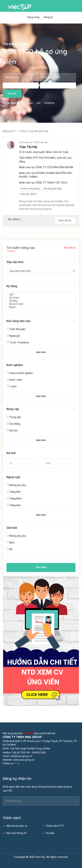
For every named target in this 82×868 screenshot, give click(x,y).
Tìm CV (12, 94)
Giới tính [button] (12, 528)
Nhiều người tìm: (12, 103)
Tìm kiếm (41, 567)
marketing (49, 103)
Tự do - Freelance (19, 342)
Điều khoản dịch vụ (17, 826)
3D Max (41, 301)
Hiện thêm (41, 352)
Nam (12, 543)
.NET (41, 295)
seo (39, 103)
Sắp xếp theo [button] (15, 262)
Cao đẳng (15, 424)
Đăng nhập (34, 17)
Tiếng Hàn (15, 505)
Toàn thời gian (17, 329)
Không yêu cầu (18, 485)
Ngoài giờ (15, 336)
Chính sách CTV (55, 826)
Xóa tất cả (70, 248)
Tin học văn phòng (30, 189)
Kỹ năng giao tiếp (53, 189)
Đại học (14, 430)
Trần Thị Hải (28, 147)
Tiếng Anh (15, 492)
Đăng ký (48, 17)
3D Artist (41, 298)
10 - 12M (13, 219)
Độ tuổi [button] (11, 453)
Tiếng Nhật (15, 499)
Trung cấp (15, 417)
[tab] (41, 262)
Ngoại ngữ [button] (13, 477)
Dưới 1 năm (16, 380)
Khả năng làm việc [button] (19, 321)
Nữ (11, 549)
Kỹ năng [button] (12, 286)
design (29, 103)
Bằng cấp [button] (13, 409)
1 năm (13, 386)
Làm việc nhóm (28, 194)
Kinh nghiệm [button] (15, 365)
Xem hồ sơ (65, 220)
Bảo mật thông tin (16, 833)
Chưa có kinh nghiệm (21, 373)
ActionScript (41, 304)
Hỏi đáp (50, 833)
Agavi (41, 307)
